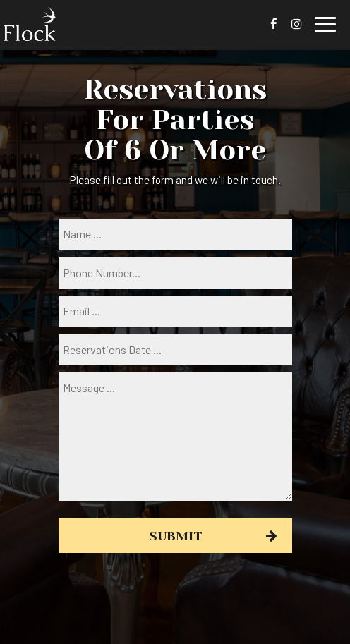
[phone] (175, 273)
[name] (175, 235)
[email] (175, 311)
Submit (175, 536)
